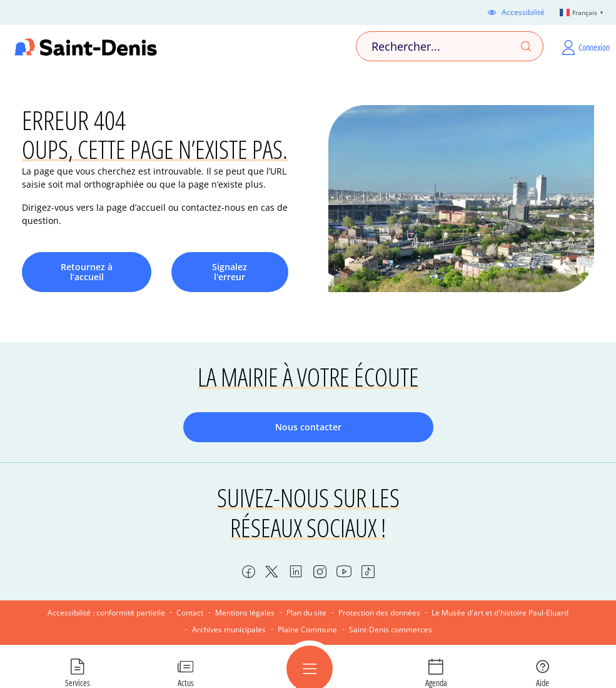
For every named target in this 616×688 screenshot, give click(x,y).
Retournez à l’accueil (87, 272)
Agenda (436, 682)
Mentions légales (245, 613)
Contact (190, 613)
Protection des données (379, 613)
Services (78, 682)
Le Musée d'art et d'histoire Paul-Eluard (500, 613)
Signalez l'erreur (230, 272)
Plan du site (306, 613)
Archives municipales (229, 630)
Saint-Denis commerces (391, 630)
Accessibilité (523, 13)
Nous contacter (308, 427)
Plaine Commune (307, 630)
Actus (186, 682)
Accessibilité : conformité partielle (106, 613)
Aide (543, 682)
